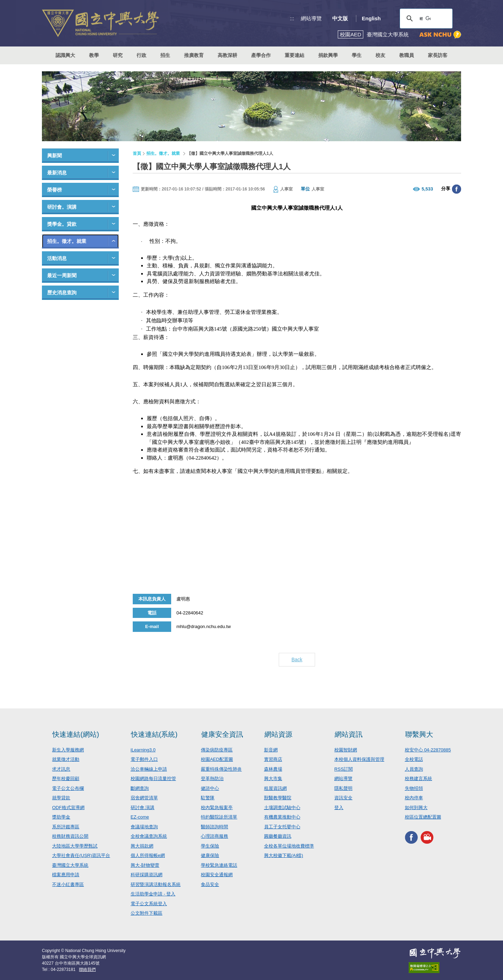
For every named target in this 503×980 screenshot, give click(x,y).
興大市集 (273, 779)
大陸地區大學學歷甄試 (75, 846)
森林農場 (273, 769)
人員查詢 (414, 769)
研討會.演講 (143, 808)
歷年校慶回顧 (66, 779)
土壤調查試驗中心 (282, 808)
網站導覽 (311, 18)
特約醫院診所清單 (219, 817)
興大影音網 (427, 838)
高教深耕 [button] (227, 55)
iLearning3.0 (143, 750)
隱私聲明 (343, 788)
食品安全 (210, 884)
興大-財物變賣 (145, 865)
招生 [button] (165, 55)
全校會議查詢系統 (149, 836)
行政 (141, 55)
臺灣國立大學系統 (70, 865)
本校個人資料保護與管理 (359, 759)
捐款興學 (328, 55)
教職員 (407, 55)
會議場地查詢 (144, 827)
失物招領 (414, 788)
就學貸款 (61, 798)
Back (297, 660)
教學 (94, 55)
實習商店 (273, 759)
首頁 (137, 153)
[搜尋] (425, 19)
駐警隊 (208, 798)
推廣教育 (194, 55)
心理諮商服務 (214, 836)
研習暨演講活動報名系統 (156, 884)
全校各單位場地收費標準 (289, 846)
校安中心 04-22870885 (428, 750)
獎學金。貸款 (62, 224)
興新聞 (54, 156)
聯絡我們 (87, 970)
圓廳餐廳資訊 (278, 836)
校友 (380, 55)
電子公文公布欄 (68, 788)
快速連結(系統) (154, 734)
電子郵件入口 (144, 759)
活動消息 (57, 258)
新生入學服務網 (68, 750)
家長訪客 (438, 55)
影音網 (271, 750)
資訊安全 (343, 798)
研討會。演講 (62, 207)
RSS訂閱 (344, 769)
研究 (118, 55)
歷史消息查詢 (62, 293)
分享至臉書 (457, 189)
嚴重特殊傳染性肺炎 (221, 769)
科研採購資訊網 (147, 875)
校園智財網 (346, 750)
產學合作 (261, 55)
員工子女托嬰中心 (282, 827)
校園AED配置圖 (217, 759)
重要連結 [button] (294, 55)
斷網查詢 (140, 788)
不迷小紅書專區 (68, 884)
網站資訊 (349, 734)
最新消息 (57, 173)
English (371, 18)
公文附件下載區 (147, 913)
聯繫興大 (419, 734)
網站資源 (278, 734)
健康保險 (210, 855)
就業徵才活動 (66, 759)
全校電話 (414, 759)
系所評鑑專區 (66, 827)
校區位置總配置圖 (423, 817)
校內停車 (414, 798)
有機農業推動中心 (282, 817)
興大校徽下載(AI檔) (284, 855)
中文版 (340, 18)
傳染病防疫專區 (217, 750)
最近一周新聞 (62, 275)
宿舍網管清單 (144, 798)
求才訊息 (61, 769)
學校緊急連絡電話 (219, 865)
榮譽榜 (54, 190)
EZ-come (140, 817)
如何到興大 (416, 808)
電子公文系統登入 (149, 904)
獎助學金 (61, 817)
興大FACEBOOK (411, 838)
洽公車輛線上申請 (149, 769)
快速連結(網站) (76, 734)
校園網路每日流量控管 (153, 779)
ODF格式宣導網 (68, 808)
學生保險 (210, 846)
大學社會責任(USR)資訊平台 (81, 855)
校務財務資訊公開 (70, 836)
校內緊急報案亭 (217, 808)
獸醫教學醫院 (278, 798)
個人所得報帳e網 (148, 855)
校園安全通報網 (217, 875)
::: (292, 18)
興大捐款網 (142, 846)
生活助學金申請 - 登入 (153, 894)
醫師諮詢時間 (214, 827)
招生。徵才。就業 (67, 241)
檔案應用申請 (66, 875)
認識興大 (65, 55)
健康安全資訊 (222, 734)
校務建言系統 (418, 779)
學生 (357, 55)
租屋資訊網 (275, 788)
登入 (339, 808)
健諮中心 (210, 788)
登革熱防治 (212, 779)
